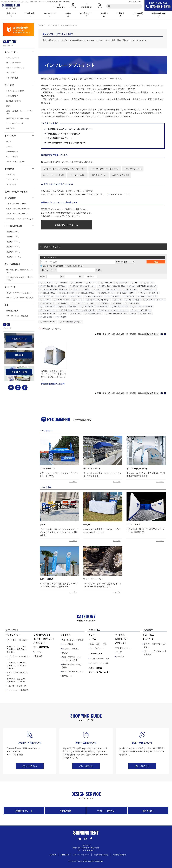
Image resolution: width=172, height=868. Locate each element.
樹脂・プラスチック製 (149, 296)
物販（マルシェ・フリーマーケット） (114, 310)
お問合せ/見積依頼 (159, 15)
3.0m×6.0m (123, 283)
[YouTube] (11, 388)
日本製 (118, 303)
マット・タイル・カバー (15, 162)
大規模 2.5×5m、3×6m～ (16, 204)
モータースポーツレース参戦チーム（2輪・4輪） (60, 307)
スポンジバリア (12, 179)
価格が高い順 (122, 334)
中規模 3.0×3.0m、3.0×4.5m (18, 209)
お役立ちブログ (86, 15)
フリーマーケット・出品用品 (17, 316)
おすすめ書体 (65, 811)
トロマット (130, 296)
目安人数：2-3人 (131, 289)
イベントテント (11, 52)
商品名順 (142, 334)
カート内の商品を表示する (72, 322)
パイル (119, 300)
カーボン (63, 296)
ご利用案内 (121, 15)
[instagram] (18, 388)
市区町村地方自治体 (95, 314)
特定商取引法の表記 (101, 855)
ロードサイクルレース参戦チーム (96, 307)
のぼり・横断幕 (12, 156)
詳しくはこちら (30, 766)
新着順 (133, 334)
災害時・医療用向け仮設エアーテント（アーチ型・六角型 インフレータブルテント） (54, 375)
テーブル (10, 146)
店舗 (64, 314)
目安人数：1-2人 (112, 289)
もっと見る (73, 482)
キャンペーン (10, 287)
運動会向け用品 (12, 311)
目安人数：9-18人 (13, 252)
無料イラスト (148, 811)
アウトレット (11, 185)
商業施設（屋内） (49, 314)
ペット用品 (11, 174)
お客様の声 (104, 15)
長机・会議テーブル (98, 644)
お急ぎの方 (105, 303)
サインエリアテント (14, 63)
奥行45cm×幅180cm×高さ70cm (54, 286)
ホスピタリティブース (17, 686)
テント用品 (9, 85)
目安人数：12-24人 (14, 257)
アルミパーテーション (99, 663)
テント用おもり (12, 96)
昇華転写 (64, 303)
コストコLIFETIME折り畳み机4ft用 (144, 286)
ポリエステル (48, 296)
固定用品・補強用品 (14, 101)
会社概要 (53, 855)
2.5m (76, 289)
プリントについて (50, 15)
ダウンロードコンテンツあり (84, 303)
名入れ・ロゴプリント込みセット (19, 293)
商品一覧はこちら (52, 247)
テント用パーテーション (15, 123)
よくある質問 (138, 15)
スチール (155, 293)
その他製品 (9, 169)
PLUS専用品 (11, 128)
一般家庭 (63, 317)
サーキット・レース (121, 307)
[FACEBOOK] (25, 388)
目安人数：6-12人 (13, 242)
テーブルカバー (97, 648)
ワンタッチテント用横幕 (15, 91)
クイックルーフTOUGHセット (18, 662)
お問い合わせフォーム (67, 225)
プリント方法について (120, 194)
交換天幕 (38, 656)
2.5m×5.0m (108, 283)
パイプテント (11, 73)
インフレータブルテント (15, 68)
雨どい (9, 106)
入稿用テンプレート (24, 811)
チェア (9, 141)
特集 (6, 305)
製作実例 (68, 15)
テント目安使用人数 (13, 226)
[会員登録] (18, 30)
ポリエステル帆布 (63, 300)
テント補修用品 (12, 78)
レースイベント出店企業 (144, 307)
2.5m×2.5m (62, 283)
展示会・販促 (48, 317)
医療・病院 (77, 314)
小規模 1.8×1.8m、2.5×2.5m (18, 214)
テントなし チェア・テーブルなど (20, 219)
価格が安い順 (109, 334)
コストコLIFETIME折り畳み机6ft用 (55, 289)
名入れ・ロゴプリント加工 (16, 192)
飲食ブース (68, 310)
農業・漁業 (147, 314)
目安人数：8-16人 (13, 247)
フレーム (38, 652)
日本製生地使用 (133, 303)
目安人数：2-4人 (13, 232)
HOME (41, 26)
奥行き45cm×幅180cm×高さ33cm (113, 286)
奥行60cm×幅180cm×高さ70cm (84, 286)
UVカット (79, 300)
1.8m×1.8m (47, 283)
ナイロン (46, 300)
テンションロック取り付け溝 (100, 300)
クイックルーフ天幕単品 (18, 690)
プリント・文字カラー (107, 811)
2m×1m (137, 283)
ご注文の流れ (30, 15)
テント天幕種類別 (12, 264)
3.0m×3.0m (78, 283)
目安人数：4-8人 (13, 237)
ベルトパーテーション (99, 658)
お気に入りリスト (49, 322)
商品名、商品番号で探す (74, 266)
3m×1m (150, 283)
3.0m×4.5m (93, 283)
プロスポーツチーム (50, 310)
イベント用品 (10, 136)
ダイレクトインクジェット (155, 300)
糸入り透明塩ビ (114, 296)
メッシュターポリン (95, 296)
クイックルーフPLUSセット (18, 646)
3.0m (87, 289)
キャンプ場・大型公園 (87, 310)
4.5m (97, 289)
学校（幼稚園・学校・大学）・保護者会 (122, 314)
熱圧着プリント (49, 303)
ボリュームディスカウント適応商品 (20, 298)
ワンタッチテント (13, 58)
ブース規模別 (10, 198)
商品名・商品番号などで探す (52, 266)
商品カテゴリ (11, 15)
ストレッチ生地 (134, 300)
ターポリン (77, 296)
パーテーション (12, 151)
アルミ (143, 293)
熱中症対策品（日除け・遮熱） (18, 118)
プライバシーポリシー (81, 855)
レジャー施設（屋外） (142, 310)
